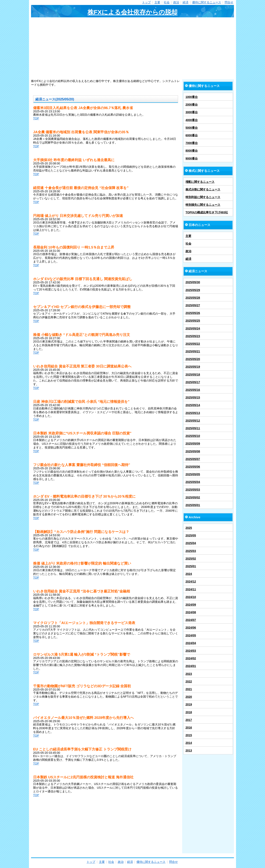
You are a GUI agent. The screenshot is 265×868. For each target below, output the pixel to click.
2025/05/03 (193, 490)
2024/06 (191, 628)
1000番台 (192, 97)
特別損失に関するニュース (203, 205)
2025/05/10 (193, 436)
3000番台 (192, 112)
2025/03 (191, 551)
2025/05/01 (193, 505)
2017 (189, 720)
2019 (189, 704)
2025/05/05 (193, 474)
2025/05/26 (193, 313)
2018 (189, 712)
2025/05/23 (193, 336)
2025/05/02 (193, 497)
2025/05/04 (193, 482)
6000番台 (192, 135)
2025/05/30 (193, 282)
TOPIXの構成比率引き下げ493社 (207, 212)
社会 (167, 2)
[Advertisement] (132, 48)
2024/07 (191, 620)
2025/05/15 (193, 397)
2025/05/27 (193, 305)
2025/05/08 (193, 451)
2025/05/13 (193, 413)
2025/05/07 (193, 459)
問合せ (229, 2)
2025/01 (191, 566)
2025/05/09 (193, 444)
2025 (189, 528)
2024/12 (191, 581)
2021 (189, 689)
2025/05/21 (193, 351)
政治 (176, 2)
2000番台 (192, 105)
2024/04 (191, 643)
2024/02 (191, 658)
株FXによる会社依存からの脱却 (132, 12)
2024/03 (191, 651)
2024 (189, 574)
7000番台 (192, 143)
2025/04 (191, 543)
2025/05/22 (193, 344)
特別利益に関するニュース (203, 197)
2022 (189, 681)
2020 (189, 697)
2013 (189, 750)
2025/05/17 (193, 382)
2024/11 (191, 589)
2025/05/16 (193, 390)
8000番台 (192, 151)
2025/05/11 (193, 428)
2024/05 (191, 635)
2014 (189, 743)
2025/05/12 (193, 421)
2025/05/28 (193, 298)
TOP (36, 118)
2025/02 (191, 559)
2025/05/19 (193, 367)
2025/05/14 (193, 405)
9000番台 (192, 158)
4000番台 (192, 120)
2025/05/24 (193, 328)
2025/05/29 (193, 290)
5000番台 (192, 128)
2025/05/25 (193, 321)
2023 (189, 674)
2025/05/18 (193, 375)
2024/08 (191, 612)
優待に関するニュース (207, 2)
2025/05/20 (193, 359)
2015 (189, 735)
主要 (157, 2)
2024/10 (191, 597)
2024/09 (191, 605)
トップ (146, 2)
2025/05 (191, 535)
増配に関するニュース (200, 182)
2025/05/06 (193, 467)
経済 (185, 2)
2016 (189, 728)
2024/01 (191, 666)
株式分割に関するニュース (203, 189)
